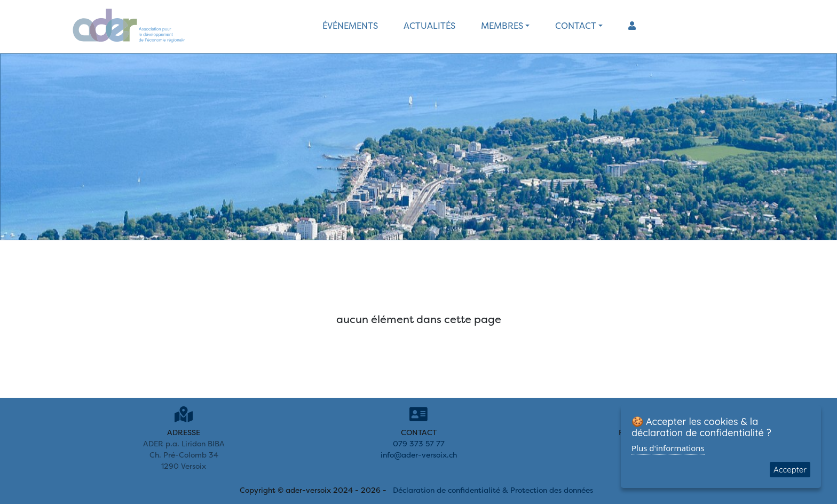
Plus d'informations (668, 448)
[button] (632, 26)
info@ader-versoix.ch (419, 455)
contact (576, 26)
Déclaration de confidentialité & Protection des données (493, 490)
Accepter (790, 470)
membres (502, 26)
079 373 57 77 (419, 443)
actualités (429, 26)
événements (350, 26)
